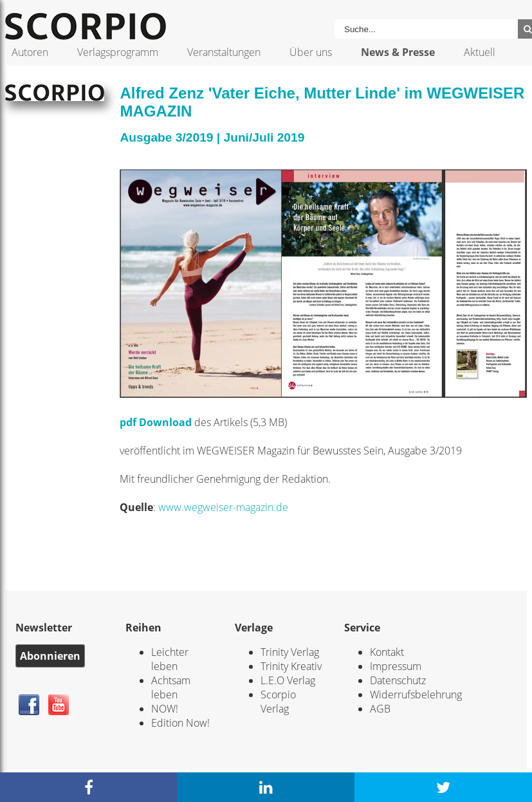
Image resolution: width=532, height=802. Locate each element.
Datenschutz (398, 680)
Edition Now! (180, 723)
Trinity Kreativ (291, 666)
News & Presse (398, 52)
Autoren (30, 52)
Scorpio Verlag (278, 702)
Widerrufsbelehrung (416, 695)
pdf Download (156, 422)
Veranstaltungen (224, 52)
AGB (380, 709)
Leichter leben (170, 659)
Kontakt (387, 652)
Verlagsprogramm (118, 52)
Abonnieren (50, 656)
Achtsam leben (171, 687)
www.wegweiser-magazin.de (223, 507)
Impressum (396, 666)
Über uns (311, 52)
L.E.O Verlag (288, 680)
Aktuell (480, 52)
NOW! (165, 709)
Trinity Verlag (290, 652)
